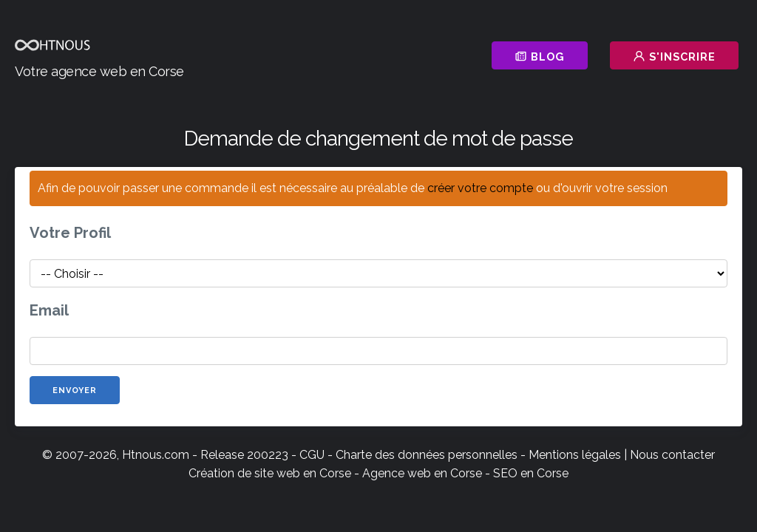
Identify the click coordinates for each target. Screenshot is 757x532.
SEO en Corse (531, 473)
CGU (312, 455)
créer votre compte (480, 188)
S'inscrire (674, 56)
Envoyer (75, 391)
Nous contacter (672, 455)
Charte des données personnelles (427, 455)
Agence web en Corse (422, 473)
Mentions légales (575, 455)
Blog (540, 56)
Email (49, 310)
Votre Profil (70, 233)
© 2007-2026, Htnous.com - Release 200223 (165, 455)
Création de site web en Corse (270, 473)
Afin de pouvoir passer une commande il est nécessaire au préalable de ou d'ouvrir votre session (353, 188)
